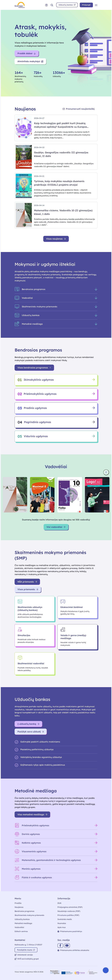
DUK (59, 903)
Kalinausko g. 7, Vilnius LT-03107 (28, 945)
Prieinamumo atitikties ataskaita (73, 950)
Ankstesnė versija (24, 955)
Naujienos (19, 907)
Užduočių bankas (22, 919)
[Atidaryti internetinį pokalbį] (106, 970)
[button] (52, 5)
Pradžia (18, 903)
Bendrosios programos (24, 911)
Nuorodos (62, 923)
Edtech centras (21, 931)
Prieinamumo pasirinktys (70, 931)
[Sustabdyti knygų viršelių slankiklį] (106, 472)
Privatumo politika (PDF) (68, 915)
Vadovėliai (19, 927)
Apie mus (62, 927)
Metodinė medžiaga (23, 923)
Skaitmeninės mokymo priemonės (29, 915)
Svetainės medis (65, 919)
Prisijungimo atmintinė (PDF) (70, 907)
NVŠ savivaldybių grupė (27, 959)
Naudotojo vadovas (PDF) (69, 911)
